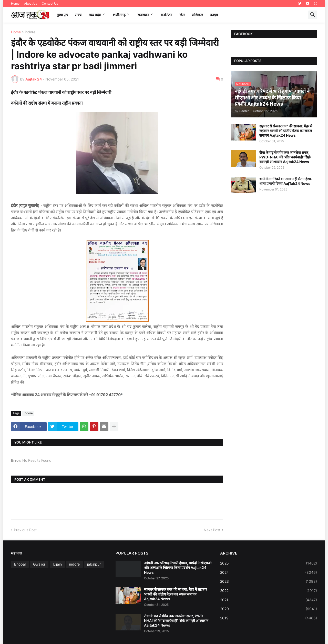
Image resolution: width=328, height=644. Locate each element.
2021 (269, 600)
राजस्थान (143, 15)
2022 (269, 591)
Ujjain (57, 564)
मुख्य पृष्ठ (62, 15)
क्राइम (214, 15)
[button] (313, 15)
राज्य (78, 15)
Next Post (212, 530)
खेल (182, 15)
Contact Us (50, 3)
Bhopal (20, 564)
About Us (31, 3)
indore (30, 32)
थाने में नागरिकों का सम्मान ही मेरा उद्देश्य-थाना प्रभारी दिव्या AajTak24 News (286, 181)
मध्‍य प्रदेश (95, 15)
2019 (269, 618)
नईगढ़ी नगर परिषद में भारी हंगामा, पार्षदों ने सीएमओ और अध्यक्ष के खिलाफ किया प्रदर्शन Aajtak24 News (178, 567)
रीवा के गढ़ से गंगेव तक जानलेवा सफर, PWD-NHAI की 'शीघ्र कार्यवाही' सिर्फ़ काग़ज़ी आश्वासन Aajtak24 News (285, 157)
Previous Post (25, 530)
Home (15, 3)
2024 (269, 572)
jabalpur (94, 564)
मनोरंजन (167, 15)
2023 (269, 581)
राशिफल (197, 15)
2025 (269, 563)
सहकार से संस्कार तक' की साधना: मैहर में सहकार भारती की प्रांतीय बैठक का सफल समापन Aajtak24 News (286, 131)
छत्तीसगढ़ (119, 15)
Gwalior (39, 564)
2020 (269, 609)
